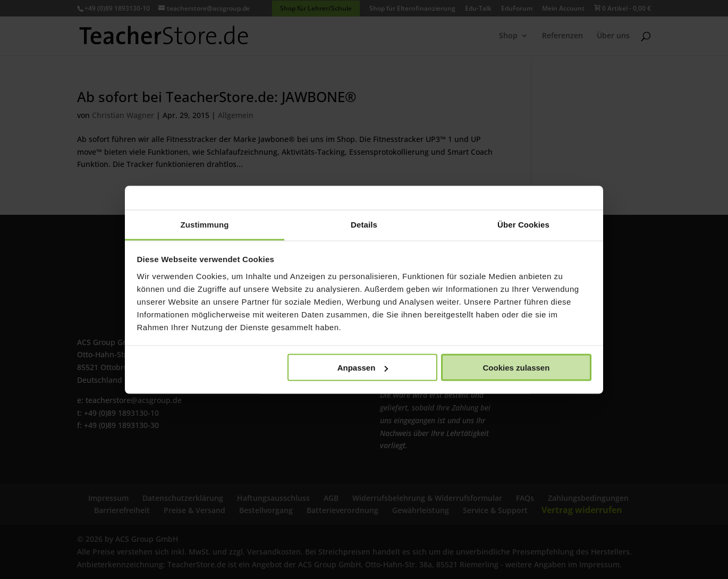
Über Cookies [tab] (523, 224)
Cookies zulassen (516, 368)
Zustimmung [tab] (205, 224)
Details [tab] (364, 224)
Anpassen (363, 368)
